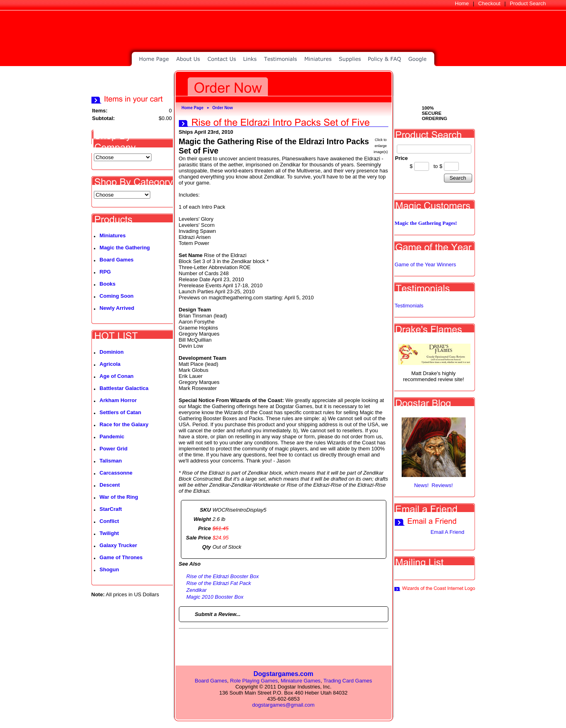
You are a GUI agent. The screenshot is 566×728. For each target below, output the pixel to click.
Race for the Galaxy (124, 424)
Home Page (193, 108)
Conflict (109, 521)
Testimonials (409, 306)
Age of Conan (117, 376)
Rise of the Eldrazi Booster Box (223, 576)
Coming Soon (117, 296)
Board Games (117, 260)
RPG (105, 272)
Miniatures (113, 235)
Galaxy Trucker (118, 545)
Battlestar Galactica (124, 388)
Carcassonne (116, 473)
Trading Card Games (348, 681)
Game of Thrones (121, 557)
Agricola (110, 364)
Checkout (489, 3)
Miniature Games (301, 681)
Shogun (109, 569)
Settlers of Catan (120, 412)
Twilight (109, 533)
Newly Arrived (117, 308)
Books (108, 284)
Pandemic (112, 437)
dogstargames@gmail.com (283, 705)
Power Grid (113, 449)
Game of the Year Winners (425, 264)
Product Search (528, 3)
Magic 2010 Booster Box (215, 597)
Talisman (111, 461)
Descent (110, 485)
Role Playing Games (254, 681)
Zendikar (197, 590)
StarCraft (111, 509)
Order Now (223, 108)
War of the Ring (119, 497)
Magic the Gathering (125, 248)
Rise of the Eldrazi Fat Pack (219, 583)
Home (462, 3)
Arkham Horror (118, 400)
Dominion (112, 352)
